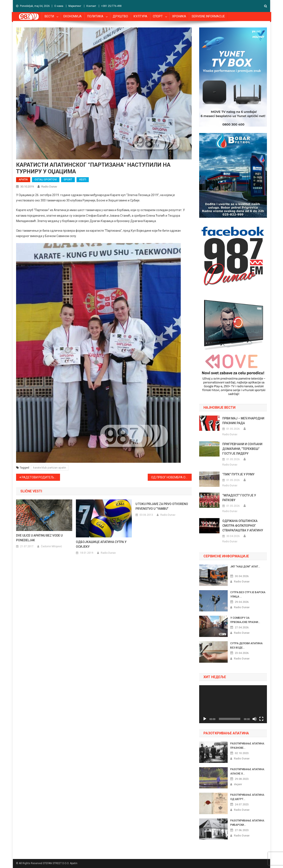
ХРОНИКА (179, 16)
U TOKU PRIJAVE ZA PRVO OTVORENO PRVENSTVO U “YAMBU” (162, 506)
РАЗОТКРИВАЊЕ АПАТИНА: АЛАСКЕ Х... (248, 771)
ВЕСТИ (49, 16)
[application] (233, 704)
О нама (59, 6)
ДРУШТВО (120, 16)
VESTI (83, 180)
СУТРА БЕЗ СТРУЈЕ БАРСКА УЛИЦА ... (248, 594)
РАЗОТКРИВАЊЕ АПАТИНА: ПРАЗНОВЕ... (248, 746)
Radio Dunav (49, 187)
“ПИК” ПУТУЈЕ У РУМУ (238, 474)
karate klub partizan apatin (50, 468)
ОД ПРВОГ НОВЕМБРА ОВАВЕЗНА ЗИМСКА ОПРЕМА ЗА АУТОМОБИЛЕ (171, 477)
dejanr (238, 784)
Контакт (91, 6)
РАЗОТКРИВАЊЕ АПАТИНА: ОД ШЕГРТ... (248, 797)
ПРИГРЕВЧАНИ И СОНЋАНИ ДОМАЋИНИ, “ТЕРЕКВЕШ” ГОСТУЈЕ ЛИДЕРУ (242, 449)
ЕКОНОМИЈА (73, 16)
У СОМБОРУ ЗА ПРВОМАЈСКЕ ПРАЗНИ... (245, 620)
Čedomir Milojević (51, 546)
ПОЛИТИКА (95, 16)
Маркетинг (75, 6)
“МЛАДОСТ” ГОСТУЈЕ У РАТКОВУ (239, 498)
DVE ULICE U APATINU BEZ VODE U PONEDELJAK (39, 538)
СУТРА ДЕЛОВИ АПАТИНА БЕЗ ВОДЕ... (246, 646)
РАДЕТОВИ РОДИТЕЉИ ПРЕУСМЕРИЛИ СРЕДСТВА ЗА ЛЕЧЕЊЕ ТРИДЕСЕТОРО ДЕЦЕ (41, 477)
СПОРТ (158, 16)
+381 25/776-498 (111, 6)
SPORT (68, 180)
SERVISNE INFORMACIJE (208, 16)
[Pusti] (205, 719)
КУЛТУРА (140, 16)
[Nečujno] (254, 719)
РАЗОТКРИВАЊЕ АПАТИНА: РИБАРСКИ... (248, 823)
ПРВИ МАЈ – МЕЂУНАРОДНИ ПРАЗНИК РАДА (243, 421)
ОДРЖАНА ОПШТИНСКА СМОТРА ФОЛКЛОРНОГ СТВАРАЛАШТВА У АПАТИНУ (243, 526)
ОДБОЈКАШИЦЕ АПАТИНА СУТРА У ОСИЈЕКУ (101, 544)
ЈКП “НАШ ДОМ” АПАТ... (245, 567)
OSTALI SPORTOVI (46, 180)
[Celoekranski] (261, 719)
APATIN (23, 180)
